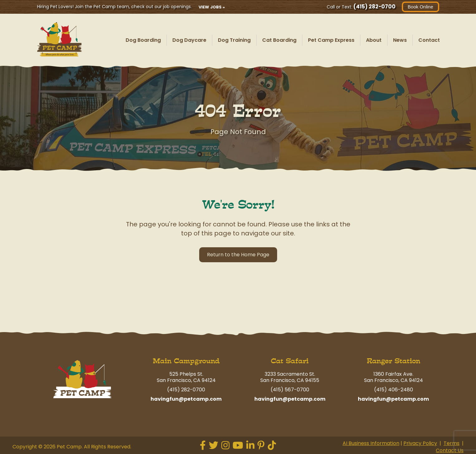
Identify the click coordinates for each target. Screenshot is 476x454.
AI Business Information (371, 443)
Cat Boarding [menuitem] (279, 40)
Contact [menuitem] (429, 40)
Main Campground (186, 361)
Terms (452, 443)
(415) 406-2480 (394, 390)
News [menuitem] (400, 40)
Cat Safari (290, 361)
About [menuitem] (374, 40)
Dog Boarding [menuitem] (143, 40)
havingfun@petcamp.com (186, 399)
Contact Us (450, 450)
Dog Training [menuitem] (234, 40)
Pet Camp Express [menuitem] (331, 40)
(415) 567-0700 (290, 390)
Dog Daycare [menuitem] (189, 40)
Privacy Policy (420, 443)
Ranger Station (394, 361)
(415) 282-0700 (375, 7)
